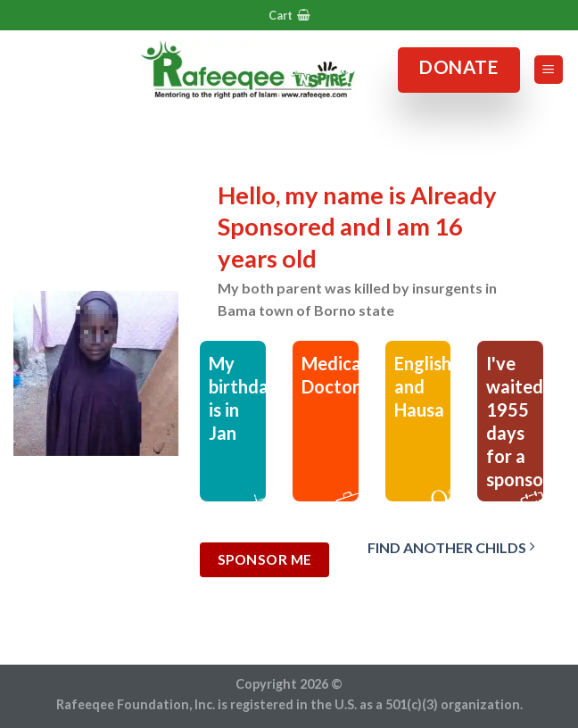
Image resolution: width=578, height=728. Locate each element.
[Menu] (549, 70)
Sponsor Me (265, 559)
